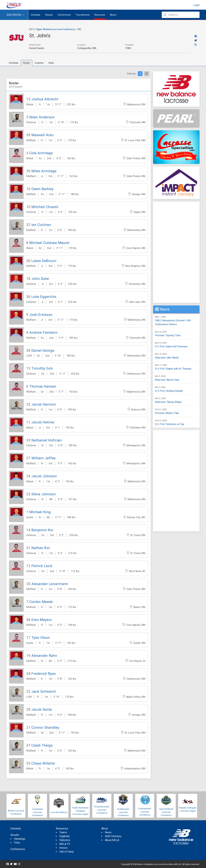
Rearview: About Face (167, 380)
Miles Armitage (44, 171)
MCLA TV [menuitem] (65, 844)
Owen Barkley (42, 189)
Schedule (14, 63)
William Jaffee (43, 458)
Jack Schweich (44, 691)
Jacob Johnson (44, 476)
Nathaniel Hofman (47, 440)
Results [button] (49, 15)
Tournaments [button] (83, 15)
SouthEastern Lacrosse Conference (123, 812)
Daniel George (43, 350)
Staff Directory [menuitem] (113, 836)
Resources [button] (100, 15)
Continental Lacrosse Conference (37, 812)
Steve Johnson (44, 494)
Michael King (40, 512)
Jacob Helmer (43, 422)
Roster (27, 63)
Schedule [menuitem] (36, 15)
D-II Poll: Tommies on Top (170, 424)
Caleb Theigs (42, 745)
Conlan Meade (41, 602)
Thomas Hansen (43, 386)
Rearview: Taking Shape (168, 402)
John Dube (40, 279)
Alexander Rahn (44, 656)
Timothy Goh (42, 368)
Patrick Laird (42, 566)
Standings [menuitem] (20, 839)
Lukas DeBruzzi (44, 261)
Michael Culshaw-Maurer (49, 243)
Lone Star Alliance (59, 812)
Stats (51, 63)
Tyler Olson (41, 638)
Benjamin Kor (42, 530)
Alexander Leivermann (50, 584)
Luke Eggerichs (44, 297)
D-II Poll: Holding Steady (169, 391)
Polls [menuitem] (17, 843)
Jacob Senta (42, 709)
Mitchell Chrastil (45, 207)
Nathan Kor (41, 548)
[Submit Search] (165, 15)
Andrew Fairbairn (43, 332)
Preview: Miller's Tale (167, 413)
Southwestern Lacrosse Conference (145, 812)
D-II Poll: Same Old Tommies (171, 347)
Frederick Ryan (44, 674)
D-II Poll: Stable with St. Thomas (173, 369)
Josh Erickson (41, 315)
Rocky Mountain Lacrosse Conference (102, 810)
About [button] (113, 15)
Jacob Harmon (44, 404)
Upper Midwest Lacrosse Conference (56, 29)
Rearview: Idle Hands (167, 358)
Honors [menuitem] (63, 848)
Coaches (39, 63)
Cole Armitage (41, 153)
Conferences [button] (64, 15)
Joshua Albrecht (45, 99)
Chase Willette (43, 763)
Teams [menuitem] (63, 832)
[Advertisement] (176, 252)
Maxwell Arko (42, 135)
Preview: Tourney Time (168, 335)
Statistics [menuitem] (65, 840)
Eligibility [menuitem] (65, 836)
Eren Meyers (42, 620)
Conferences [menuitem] (18, 849)
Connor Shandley (45, 727)
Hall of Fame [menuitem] (67, 852)
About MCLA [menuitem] (112, 840)
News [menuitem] (108, 832)
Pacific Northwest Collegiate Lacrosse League (80, 811)
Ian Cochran (41, 225)
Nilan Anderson (42, 117)
